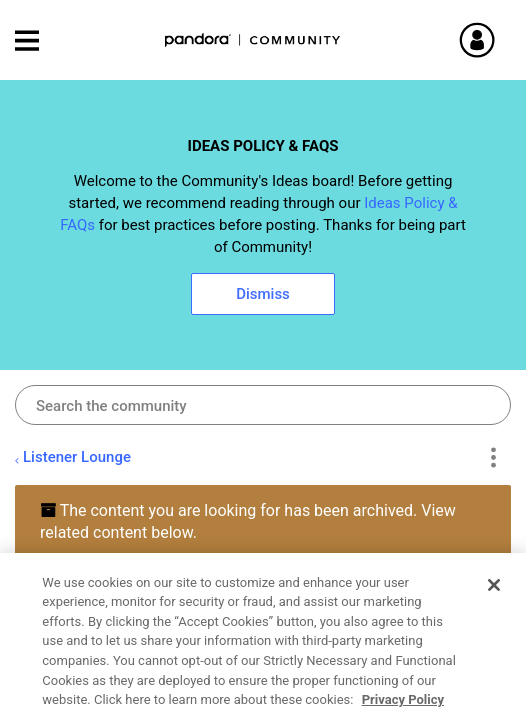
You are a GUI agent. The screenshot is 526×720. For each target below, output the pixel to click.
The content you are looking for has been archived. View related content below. (248, 521)
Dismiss (263, 294)
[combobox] (263, 405)
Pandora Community (253, 40)
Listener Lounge (77, 457)
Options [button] (492, 458)
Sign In (501, 40)
